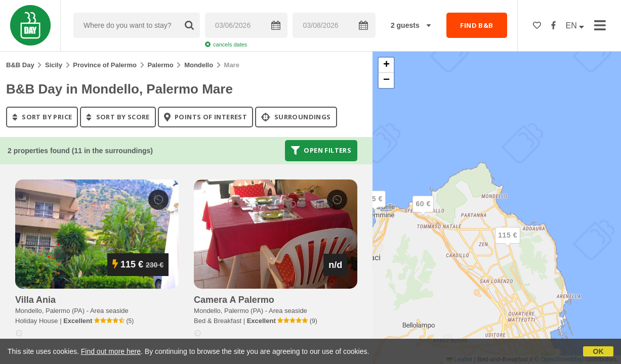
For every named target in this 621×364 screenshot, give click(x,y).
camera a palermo (234, 300)
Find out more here (111, 351)
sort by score (118, 117)
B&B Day (20, 65)
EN (575, 26)
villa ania (35, 300)
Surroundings (296, 117)
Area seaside (109, 311)
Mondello (199, 65)
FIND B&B (477, 25)
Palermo (160, 65)
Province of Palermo (105, 65)
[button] (508, 244)
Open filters (321, 151)
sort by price (42, 117)
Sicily (54, 65)
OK (598, 351)
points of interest (206, 117)
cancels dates (226, 44)
